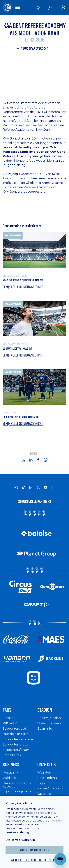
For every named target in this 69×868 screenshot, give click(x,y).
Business (11, 765)
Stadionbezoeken (50, 723)
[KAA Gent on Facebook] (53, 487)
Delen (34, 454)
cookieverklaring (17, 832)
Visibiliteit (9, 778)
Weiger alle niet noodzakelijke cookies (34, 860)
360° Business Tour (17, 792)
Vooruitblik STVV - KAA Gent (17, 349)
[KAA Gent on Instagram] (16, 487)
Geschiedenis (47, 778)
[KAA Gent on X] (38, 487)
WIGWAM (10, 723)
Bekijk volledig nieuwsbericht (23, 287)
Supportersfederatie (18, 739)
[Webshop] (50, 7)
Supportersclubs (15, 744)
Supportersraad (14, 729)
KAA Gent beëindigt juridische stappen (23, 280)
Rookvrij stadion (49, 718)
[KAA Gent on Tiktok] (24, 487)
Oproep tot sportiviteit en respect (21, 417)
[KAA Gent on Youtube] (46, 487)
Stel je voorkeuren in (20, 840)
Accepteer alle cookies (34, 850)
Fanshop (9, 718)
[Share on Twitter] (24, 460)
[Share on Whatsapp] (46, 460)
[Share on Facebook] (38, 460)
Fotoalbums (12, 755)
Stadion (45, 710)
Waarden (44, 773)
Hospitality (10, 773)
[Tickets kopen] (38, 7)
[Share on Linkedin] (31, 460)
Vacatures (45, 794)
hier (47, 156)
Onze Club (47, 765)
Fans (7, 710)
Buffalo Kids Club (16, 734)
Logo (41, 783)
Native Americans (50, 788)
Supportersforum (16, 750)
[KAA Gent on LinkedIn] (31, 487)
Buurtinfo (45, 729)
